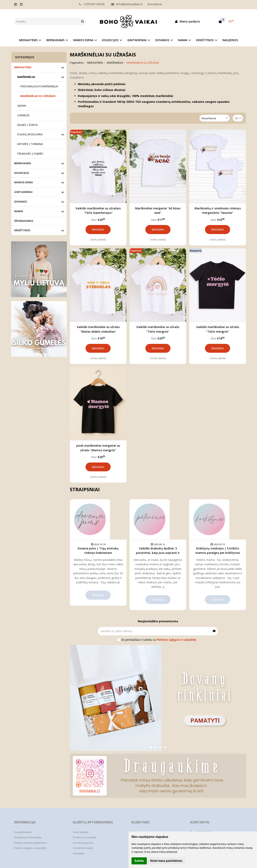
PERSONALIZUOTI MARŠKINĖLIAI (39, 86)
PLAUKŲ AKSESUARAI (30, 134)
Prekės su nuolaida (85, 837)
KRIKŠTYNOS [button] (205, 40)
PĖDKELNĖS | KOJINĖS (30, 154)
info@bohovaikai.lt (127, 4)
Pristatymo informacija (28, 837)
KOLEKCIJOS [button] (110, 40)
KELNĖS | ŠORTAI (27, 125)
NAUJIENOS (230, 40)
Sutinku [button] (139, 861)
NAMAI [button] (183, 40)
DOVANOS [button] (162, 40)
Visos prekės (81, 832)
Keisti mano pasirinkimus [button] (166, 861)
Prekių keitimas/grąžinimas (30, 843)
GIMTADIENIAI (23, 192)
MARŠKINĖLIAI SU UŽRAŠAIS (38, 96)
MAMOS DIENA (24, 182)
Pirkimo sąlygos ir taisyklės (30, 848)
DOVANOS (21, 202)
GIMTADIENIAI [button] (137, 40)
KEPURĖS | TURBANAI (30, 144)
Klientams (141, 822)
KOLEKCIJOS (22, 173)
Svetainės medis (83, 848)
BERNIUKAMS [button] (55, 40)
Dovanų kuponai (83, 843)
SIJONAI (22, 106)
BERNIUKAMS (23, 163)
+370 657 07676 (92, 4)
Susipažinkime (23, 832)
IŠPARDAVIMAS (24, 221)
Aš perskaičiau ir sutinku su (159, 640)
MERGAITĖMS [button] (28, 40)
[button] (151, 747)
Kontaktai (155, 4)
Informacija (25, 822)
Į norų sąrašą (98, 240)
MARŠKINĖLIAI (26, 77)
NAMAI (19, 211)
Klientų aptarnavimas (93, 822)
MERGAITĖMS (23, 67)
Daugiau (98, 229)
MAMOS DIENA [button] (83, 40)
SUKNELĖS (23, 115)
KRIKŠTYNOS (22, 230)
